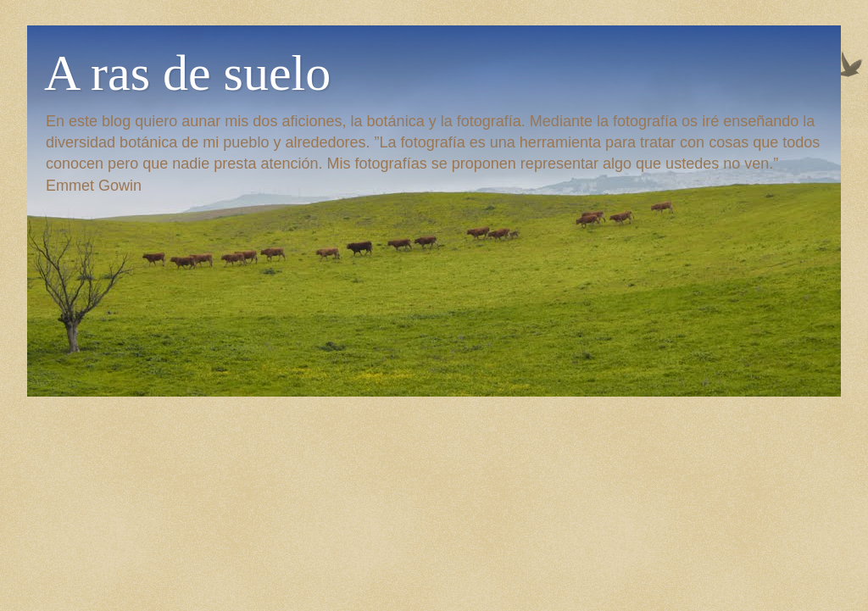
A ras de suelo (187, 73)
